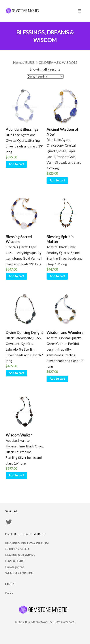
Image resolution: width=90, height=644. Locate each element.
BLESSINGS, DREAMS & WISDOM (27, 543)
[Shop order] (45, 76)
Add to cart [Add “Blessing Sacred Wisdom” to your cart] (16, 276)
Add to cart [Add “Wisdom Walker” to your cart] (16, 475)
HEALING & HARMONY (20, 555)
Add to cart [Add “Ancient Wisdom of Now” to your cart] (57, 180)
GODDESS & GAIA (17, 549)
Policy (9, 593)
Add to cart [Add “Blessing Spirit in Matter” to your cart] (57, 276)
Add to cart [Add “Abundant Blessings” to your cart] (16, 164)
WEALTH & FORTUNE (19, 573)
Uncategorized (15, 567)
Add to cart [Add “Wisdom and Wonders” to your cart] (57, 379)
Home (18, 62)
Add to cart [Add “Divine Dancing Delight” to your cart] (16, 373)
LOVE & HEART (15, 561)
